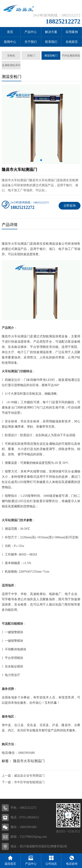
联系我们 (51, 42)
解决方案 (51, 32)
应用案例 (72, 32)
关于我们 (31, 42)
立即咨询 (70, 206)
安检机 (11, 56)
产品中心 (31, 32)
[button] (41, 160)
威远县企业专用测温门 (29, 776)
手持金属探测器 (71, 56)
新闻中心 (10, 42)
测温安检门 (51, 56)
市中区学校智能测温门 (29, 782)
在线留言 (72, 42)
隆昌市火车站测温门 (29, 761)
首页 (10, 32)
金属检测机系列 (11, 65)
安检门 (31, 56)
